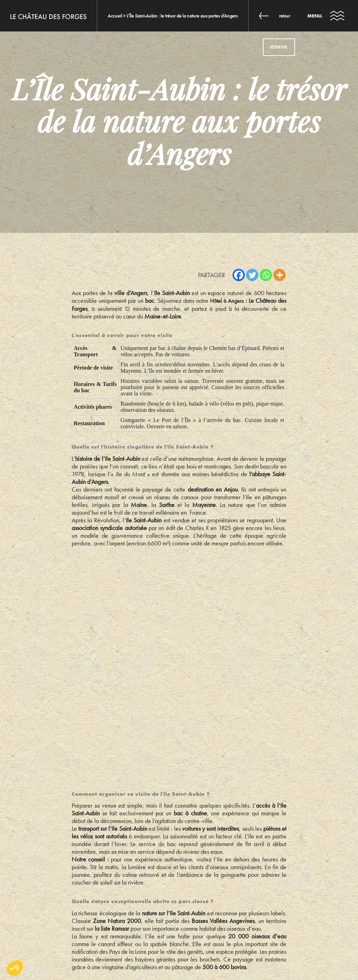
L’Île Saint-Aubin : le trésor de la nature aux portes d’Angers (182, 16)
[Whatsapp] (266, 275)
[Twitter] (252, 275)
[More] (280, 275)
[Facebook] (239, 275)
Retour (285, 16)
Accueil (115, 16)
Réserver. (279, 47)
